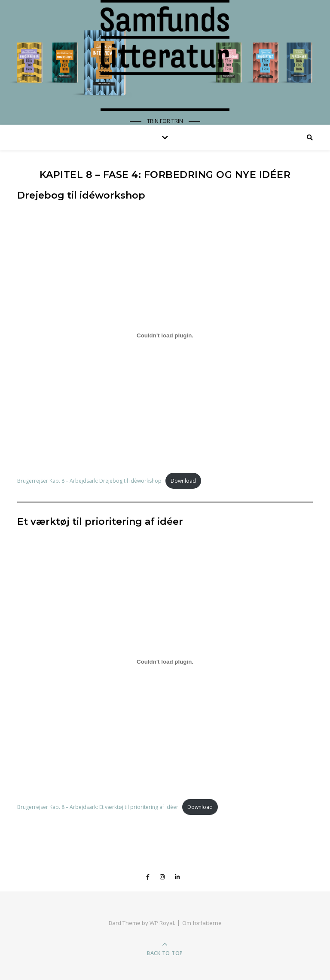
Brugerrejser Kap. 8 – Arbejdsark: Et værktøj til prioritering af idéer (98, 807)
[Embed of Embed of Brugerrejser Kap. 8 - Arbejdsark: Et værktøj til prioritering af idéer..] (165, 661)
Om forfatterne (202, 923)
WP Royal (162, 923)
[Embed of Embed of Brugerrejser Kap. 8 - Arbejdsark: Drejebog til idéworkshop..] (165, 335)
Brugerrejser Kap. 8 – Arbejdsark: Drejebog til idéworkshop (89, 481)
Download (183, 481)
